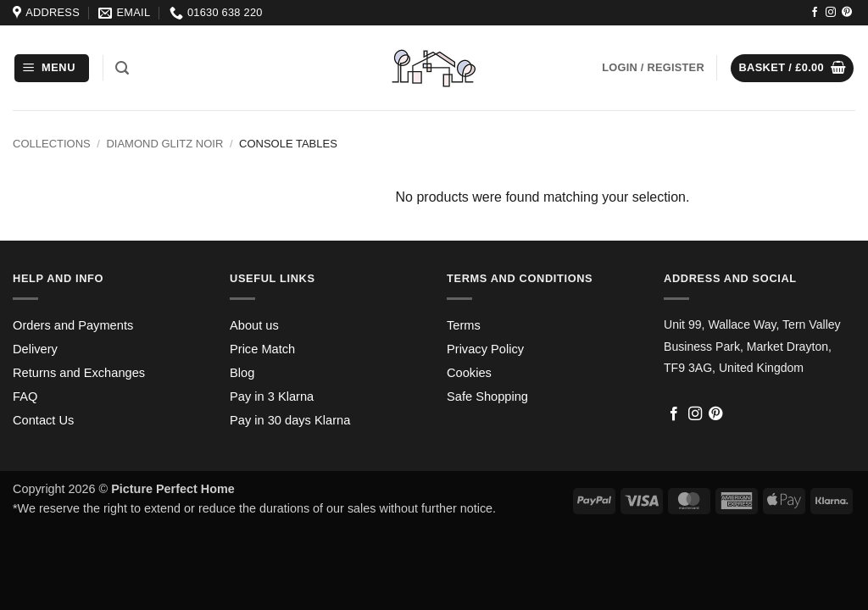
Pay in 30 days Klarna (290, 420)
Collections (52, 144)
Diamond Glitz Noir (164, 144)
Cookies (469, 373)
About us (254, 325)
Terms (464, 325)
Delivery (35, 349)
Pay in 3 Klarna (272, 396)
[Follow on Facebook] (815, 13)
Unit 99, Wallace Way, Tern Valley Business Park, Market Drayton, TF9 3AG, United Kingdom (752, 346)
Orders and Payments (73, 325)
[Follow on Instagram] (831, 13)
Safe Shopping (487, 396)
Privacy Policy (485, 349)
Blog (242, 373)
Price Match (262, 349)
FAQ (25, 396)
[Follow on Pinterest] (847, 13)
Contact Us (43, 420)
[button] (52, 68)
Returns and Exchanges (79, 373)
